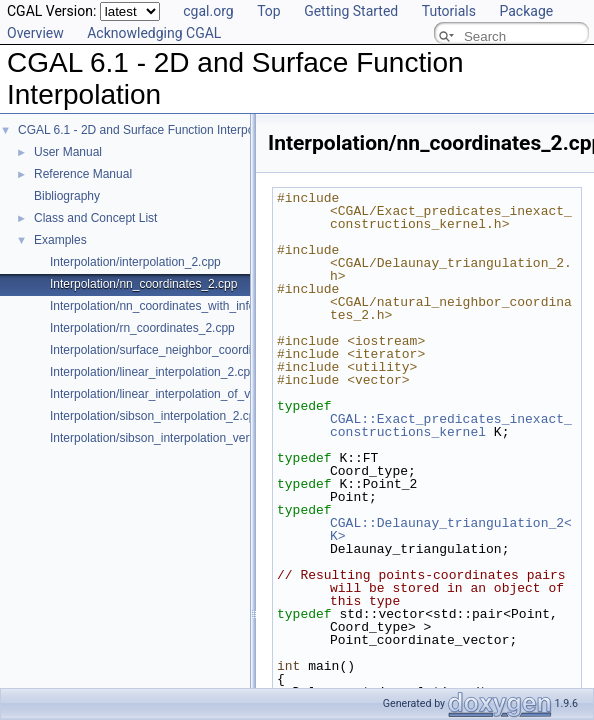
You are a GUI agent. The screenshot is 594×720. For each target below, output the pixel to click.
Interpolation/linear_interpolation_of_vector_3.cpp (181, 394)
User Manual (68, 152)
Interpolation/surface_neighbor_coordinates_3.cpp (183, 350)
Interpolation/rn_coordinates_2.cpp (142, 328)
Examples (60, 240)
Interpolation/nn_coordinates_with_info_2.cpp (171, 306)
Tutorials (449, 11)
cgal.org (208, 11)
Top (269, 11)
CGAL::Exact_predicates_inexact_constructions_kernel (451, 425)
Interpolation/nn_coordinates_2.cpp (143, 284)
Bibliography (67, 196)
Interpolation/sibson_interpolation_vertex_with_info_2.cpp (203, 438)
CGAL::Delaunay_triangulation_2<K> (451, 529)
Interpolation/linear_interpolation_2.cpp (153, 372)
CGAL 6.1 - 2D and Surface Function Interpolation (150, 130)
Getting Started (351, 11)
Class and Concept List (95, 218)
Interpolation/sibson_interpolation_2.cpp (156, 416)
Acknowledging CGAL (154, 33)
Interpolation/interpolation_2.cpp (135, 262)
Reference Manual (83, 174)
